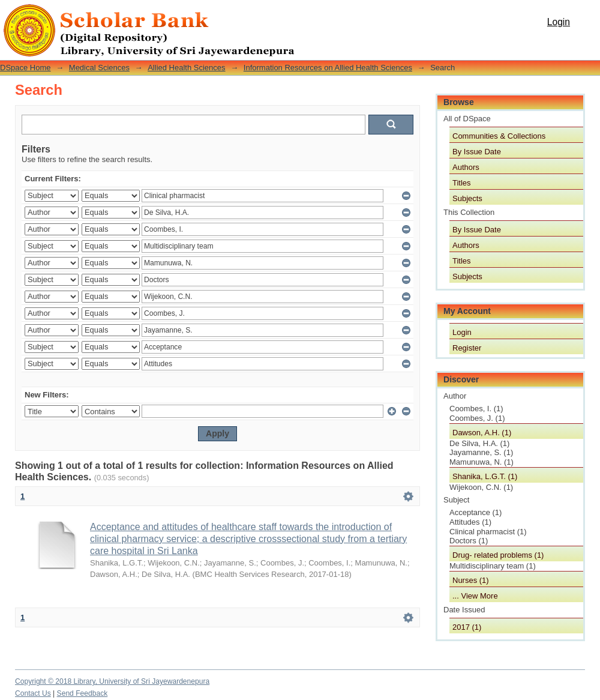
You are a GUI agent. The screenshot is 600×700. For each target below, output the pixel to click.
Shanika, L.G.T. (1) (485, 476)
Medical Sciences (99, 68)
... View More (475, 596)
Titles (462, 183)
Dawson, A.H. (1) (482, 433)
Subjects (467, 198)
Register (467, 348)
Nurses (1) (471, 580)
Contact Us (33, 693)
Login (559, 22)
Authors (466, 167)
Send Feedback (82, 693)
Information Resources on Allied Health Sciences (328, 68)
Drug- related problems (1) (498, 555)
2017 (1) (467, 627)
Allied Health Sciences (186, 68)
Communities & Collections (499, 136)
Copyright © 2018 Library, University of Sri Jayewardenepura (112, 681)
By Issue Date (477, 152)
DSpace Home (25, 68)
